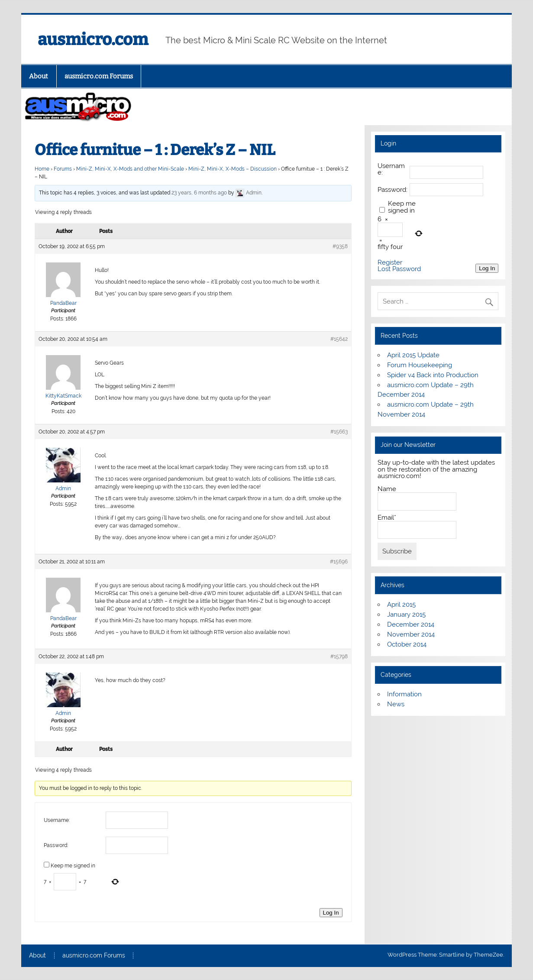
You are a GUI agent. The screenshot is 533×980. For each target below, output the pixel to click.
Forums (63, 169)
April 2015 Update (413, 355)
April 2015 (401, 605)
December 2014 (411, 624)
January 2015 (406, 615)
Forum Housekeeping (420, 365)
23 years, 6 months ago (199, 193)
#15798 (339, 657)
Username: (57, 820)
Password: (56, 845)
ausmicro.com (93, 39)
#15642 (339, 339)
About (39, 76)
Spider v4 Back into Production (433, 375)
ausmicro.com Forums (99, 76)
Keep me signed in (73, 866)
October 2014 (407, 644)
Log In (331, 913)
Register (390, 263)
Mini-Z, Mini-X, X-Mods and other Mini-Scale (130, 169)
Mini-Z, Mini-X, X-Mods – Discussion (233, 169)
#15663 (339, 432)
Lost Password (399, 269)
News (396, 704)
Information (404, 694)
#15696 (339, 562)
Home (42, 169)
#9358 (340, 246)
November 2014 (411, 634)
